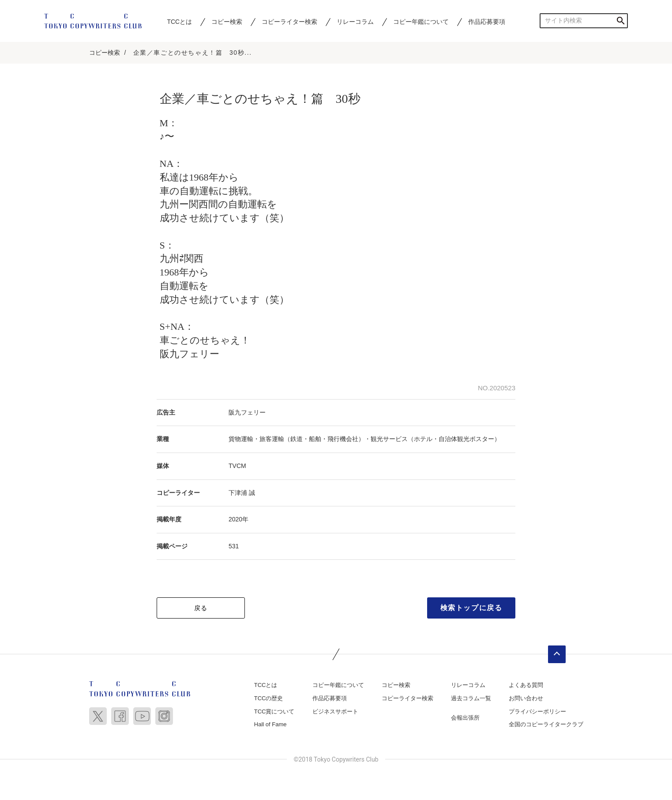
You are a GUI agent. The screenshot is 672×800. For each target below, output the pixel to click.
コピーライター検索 (289, 22)
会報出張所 (465, 718)
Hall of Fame (270, 725)
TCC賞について (274, 712)
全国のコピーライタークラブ (546, 725)
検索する (621, 21)
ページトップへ (557, 655)
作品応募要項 (487, 22)
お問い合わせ (526, 699)
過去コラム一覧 (471, 699)
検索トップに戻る (471, 609)
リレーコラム (355, 22)
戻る (201, 609)
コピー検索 (227, 22)
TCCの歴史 (269, 699)
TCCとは (179, 22)
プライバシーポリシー (537, 712)
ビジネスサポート (335, 712)
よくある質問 (526, 686)
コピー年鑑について (421, 22)
